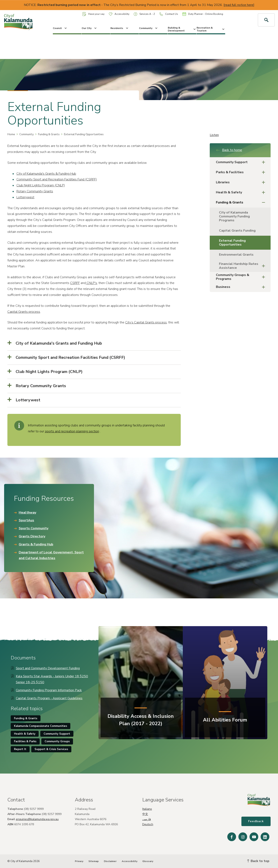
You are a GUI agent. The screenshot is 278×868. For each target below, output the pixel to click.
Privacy (79, 861)
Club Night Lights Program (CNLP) (41, 185)
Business (242, 287)
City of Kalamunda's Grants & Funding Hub (46, 174)
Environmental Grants (236, 255)
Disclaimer (110, 861)
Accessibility (119, 14)
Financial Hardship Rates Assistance (243, 266)
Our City (89, 28)
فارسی (147, 819)
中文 (145, 814)
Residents (120, 28)
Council (60, 28)
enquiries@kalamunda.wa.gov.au (37, 819)
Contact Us (169, 14)
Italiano (147, 809)
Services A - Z (144, 14)
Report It (20, 749)
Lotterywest (25, 197)
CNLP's (91, 283)
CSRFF (75, 283)
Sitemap (94, 861)
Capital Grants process (24, 312)
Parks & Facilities (242, 172)
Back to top (258, 861)
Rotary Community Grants (35, 191)
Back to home (229, 150)
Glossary (148, 861)
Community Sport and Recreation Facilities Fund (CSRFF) (57, 179)
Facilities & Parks (25, 741)
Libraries (242, 182)
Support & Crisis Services (51, 749)
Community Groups (57, 741)
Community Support (242, 162)
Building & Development (182, 29)
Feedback (256, 821)
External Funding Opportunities (232, 243)
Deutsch (148, 824)
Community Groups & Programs (242, 277)
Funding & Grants (49, 134)
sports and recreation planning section (72, 431)
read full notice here (239, 5)
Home (11, 134)
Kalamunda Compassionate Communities (41, 726)
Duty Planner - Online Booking (203, 14)
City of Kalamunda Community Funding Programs (234, 216)
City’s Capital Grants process (146, 322)
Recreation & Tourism (211, 29)
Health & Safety (242, 192)
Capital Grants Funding (237, 231)
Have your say (93, 14)
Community (149, 28)
